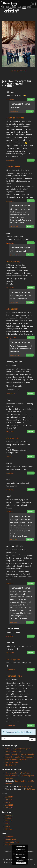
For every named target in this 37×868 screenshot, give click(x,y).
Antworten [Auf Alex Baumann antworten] (31, 636)
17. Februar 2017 (11, 394)
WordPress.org (11, 845)
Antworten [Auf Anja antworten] (31, 243)
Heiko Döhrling (13, 261)
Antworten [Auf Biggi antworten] (31, 512)
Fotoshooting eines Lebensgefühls (18, 749)
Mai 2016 (9, 802)
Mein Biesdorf (11, 765)
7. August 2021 (11, 669)
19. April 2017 (10, 512)
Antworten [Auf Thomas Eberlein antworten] (31, 725)
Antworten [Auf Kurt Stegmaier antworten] (31, 669)
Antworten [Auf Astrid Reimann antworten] (31, 201)
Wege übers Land (12, 762)
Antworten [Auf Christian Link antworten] (31, 456)
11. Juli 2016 (10, 243)
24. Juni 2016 (10, 160)
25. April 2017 (10, 583)
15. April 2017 (10, 490)
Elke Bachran (12, 309)
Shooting (9, 829)
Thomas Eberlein (14, 676)
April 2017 (9, 797)
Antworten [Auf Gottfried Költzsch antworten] (31, 583)
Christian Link (13, 438)
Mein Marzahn (26, 773)
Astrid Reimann (13, 167)
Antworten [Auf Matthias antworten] (31, 653)
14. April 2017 (10, 432)
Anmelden (9, 837)
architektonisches (26, 786)
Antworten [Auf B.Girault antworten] (31, 99)
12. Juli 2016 (10, 288)
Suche (32, 740)
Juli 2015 (9, 808)
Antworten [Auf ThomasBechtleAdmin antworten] (30, 111)
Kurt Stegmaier (13, 659)
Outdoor (9, 821)
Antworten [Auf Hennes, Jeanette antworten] (31, 393)
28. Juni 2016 (14, 226)
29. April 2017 (14, 622)
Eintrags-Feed (11, 839)
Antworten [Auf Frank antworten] (31, 432)
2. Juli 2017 (10, 636)
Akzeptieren (21, 863)
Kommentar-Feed (12, 842)
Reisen (8, 826)
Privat (8, 823)
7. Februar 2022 (11, 726)
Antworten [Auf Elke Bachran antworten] (31, 338)
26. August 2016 (11, 338)
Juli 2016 (9, 800)
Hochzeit (9, 818)
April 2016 (9, 805)
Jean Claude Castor (15, 118)
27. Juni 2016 (10, 201)
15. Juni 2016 (10, 99)
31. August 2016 (15, 355)
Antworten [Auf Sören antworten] (31, 473)
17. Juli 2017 (10, 653)
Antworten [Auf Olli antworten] (31, 490)
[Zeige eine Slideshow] (18, 71)
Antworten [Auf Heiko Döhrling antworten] (31, 288)
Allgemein (9, 815)
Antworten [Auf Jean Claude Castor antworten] (31, 160)
